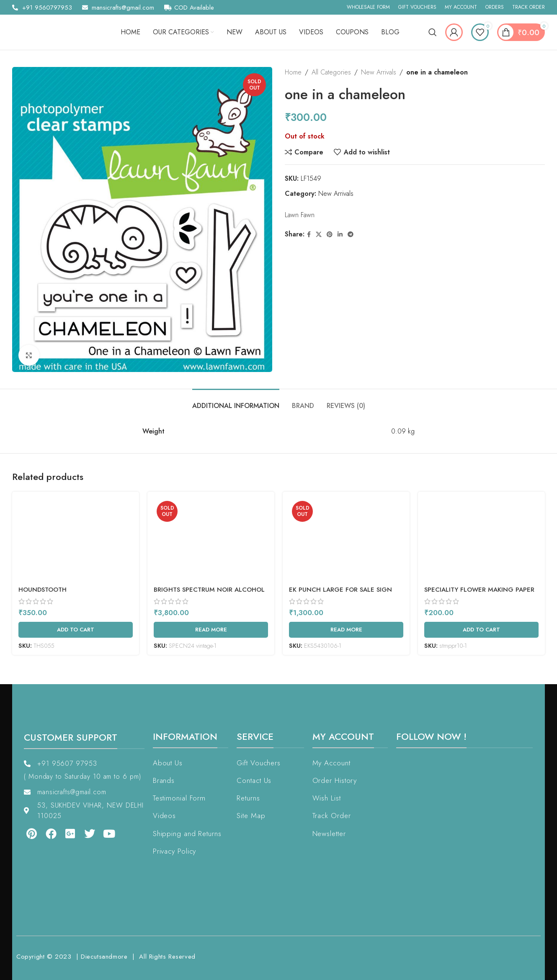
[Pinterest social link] (330, 235)
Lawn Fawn (300, 215)
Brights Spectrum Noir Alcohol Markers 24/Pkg (209, 594)
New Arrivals (379, 72)
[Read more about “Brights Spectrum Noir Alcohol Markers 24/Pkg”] (211, 630)
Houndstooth (43, 590)
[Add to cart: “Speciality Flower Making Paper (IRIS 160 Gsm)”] (481, 630)
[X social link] (319, 235)
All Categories (331, 72)
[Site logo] (52, 32)
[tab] (236, 401)
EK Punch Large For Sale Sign (340, 590)
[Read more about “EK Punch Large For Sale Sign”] (346, 630)
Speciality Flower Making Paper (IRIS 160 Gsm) (479, 594)
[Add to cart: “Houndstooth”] (76, 630)
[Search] (433, 32)
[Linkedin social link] (340, 235)
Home (293, 72)
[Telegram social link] (351, 235)
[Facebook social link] (309, 235)
